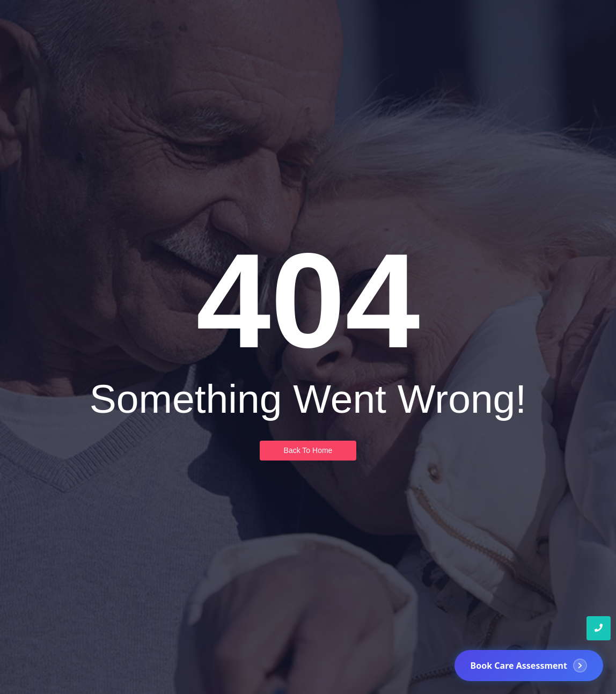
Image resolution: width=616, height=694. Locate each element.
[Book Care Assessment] (529, 666)
